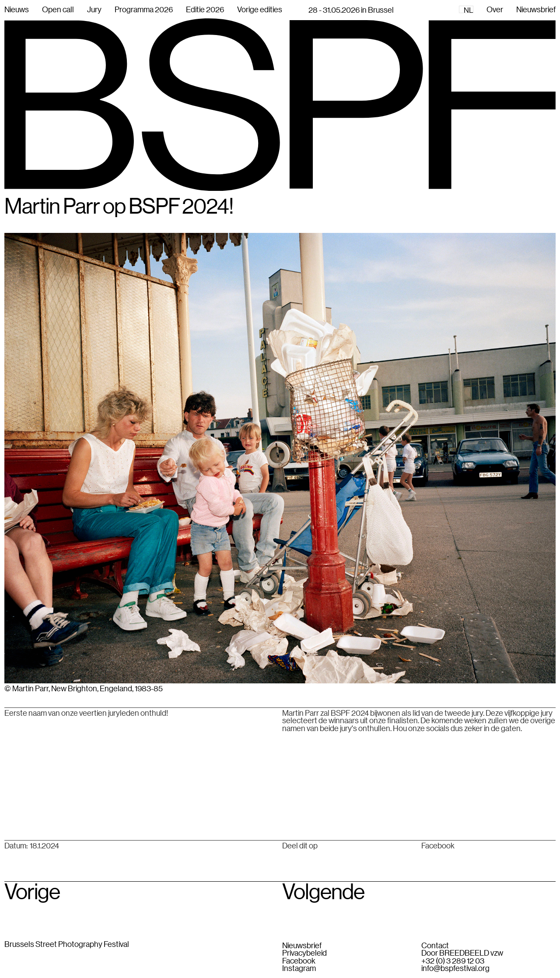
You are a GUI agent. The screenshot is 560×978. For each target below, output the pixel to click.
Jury (94, 9)
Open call (58, 9)
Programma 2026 (144, 9)
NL (468, 10)
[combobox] (466, 9)
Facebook (438, 846)
